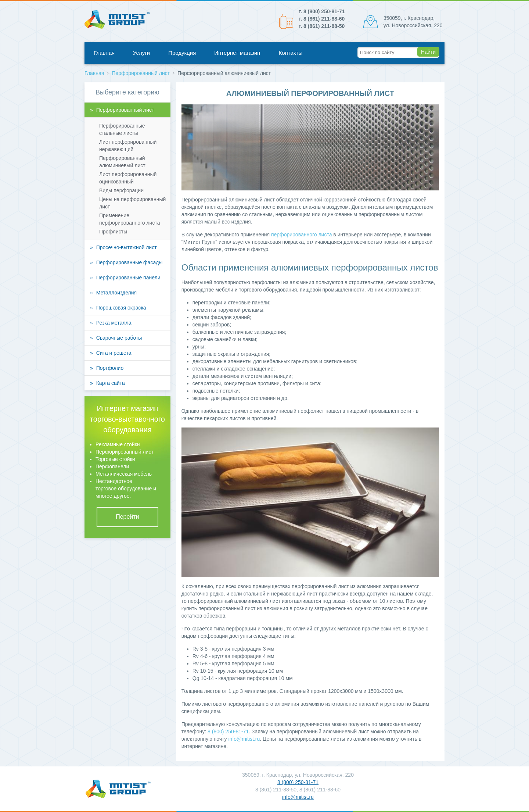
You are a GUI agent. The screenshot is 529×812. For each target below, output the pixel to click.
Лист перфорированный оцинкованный (128, 178)
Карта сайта (111, 383)
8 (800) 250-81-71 (228, 731)
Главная (104, 53)
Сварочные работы (119, 338)
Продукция (182, 53)
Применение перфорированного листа (129, 219)
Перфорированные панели (128, 278)
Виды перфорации (121, 190)
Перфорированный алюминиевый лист (122, 162)
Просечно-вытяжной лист (127, 247)
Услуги (141, 53)
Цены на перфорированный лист (132, 203)
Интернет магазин (237, 53)
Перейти (127, 517)
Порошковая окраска (121, 308)
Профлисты (113, 232)
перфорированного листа (301, 235)
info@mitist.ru (244, 739)
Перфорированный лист (141, 73)
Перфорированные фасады (129, 262)
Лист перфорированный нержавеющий (128, 146)
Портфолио (110, 368)
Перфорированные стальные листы (122, 129)
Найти (428, 52)
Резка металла (114, 323)
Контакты (290, 53)
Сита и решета (114, 353)
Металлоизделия (116, 293)
